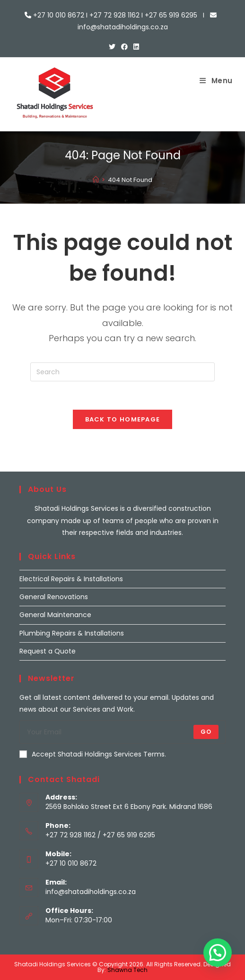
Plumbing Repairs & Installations (72, 633)
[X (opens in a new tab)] (112, 47)
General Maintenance (55, 615)
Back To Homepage (123, 419)
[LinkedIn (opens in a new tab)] (135, 47)
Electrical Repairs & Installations (71, 579)
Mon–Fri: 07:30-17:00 (79, 920)
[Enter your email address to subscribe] (122, 732)
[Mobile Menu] (216, 81)
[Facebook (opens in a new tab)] (124, 47)
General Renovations (54, 597)
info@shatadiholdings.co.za (91, 892)
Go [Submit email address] (206, 732)
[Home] (96, 180)
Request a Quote (48, 651)
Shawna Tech (127, 970)
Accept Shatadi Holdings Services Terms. (93, 754)
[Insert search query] (122, 372)
